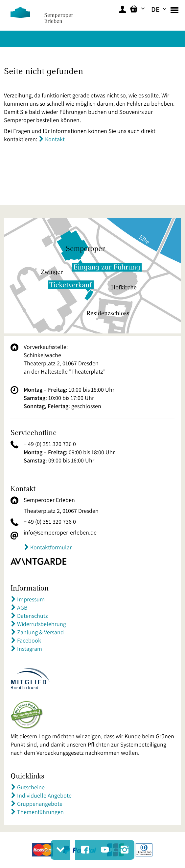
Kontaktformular (51, 547)
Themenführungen (40, 812)
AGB (22, 607)
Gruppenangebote (40, 804)
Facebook (29, 640)
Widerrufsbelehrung (42, 624)
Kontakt (55, 139)
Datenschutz (33, 616)
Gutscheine (31, 787)
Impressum (31, 599)
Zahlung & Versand (40, 632)
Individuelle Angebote (44, 795)
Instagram (30, 649)
